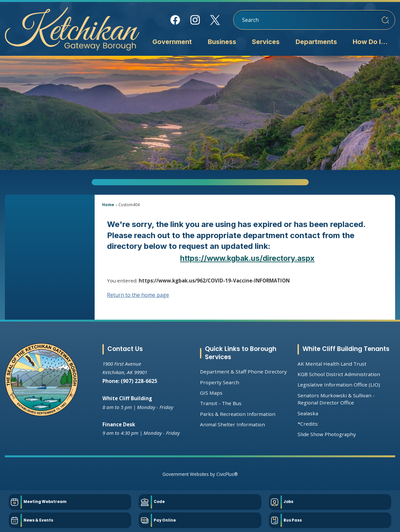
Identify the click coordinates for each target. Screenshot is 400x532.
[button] (385, 20)
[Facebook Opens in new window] (175, 20)
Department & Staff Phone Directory (243, 372)
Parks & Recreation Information (238, 414)
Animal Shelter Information (232, 424)
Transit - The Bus (221, 403)
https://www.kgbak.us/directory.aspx (247, 258)
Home (108, 205)
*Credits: (308, 424)
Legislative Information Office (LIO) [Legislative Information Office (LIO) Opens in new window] (339, 385)
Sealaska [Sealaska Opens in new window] (308, 413)
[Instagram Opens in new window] (195, 20)
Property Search (220, 382)
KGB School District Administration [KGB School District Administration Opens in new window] (339, 374)
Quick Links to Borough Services (241, 353)
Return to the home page (138, 295)
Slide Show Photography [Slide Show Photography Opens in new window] (327, 434)
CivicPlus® (227, 474)
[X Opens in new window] (215, 20)
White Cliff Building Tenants (346, 349)
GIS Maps (211, 393)
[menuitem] (172, 42)
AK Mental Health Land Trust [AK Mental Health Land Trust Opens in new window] (332, 364)
